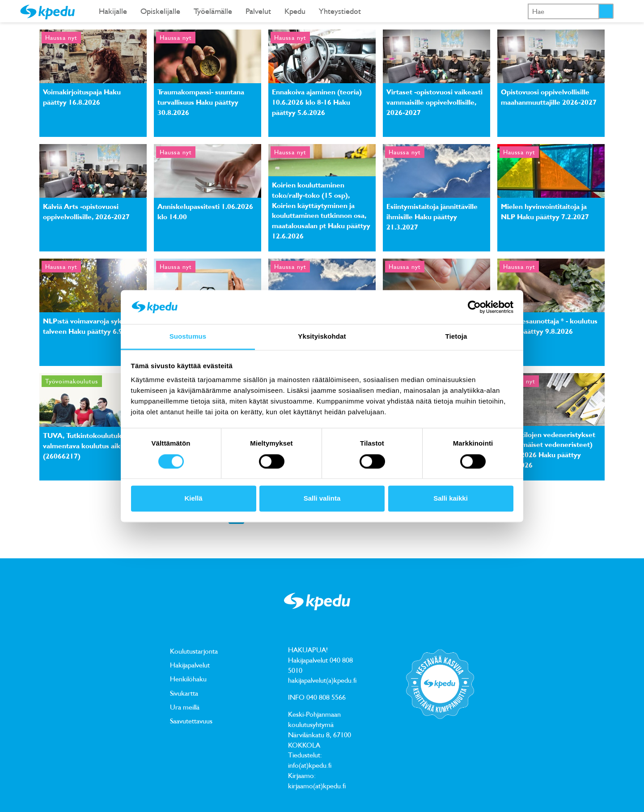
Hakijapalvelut (190, 665)
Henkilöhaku (188, 679)
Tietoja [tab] (456, 337)
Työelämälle (213, 11)
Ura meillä (185, 707)
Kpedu (295, 11)
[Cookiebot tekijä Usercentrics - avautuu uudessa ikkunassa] (474, 307)
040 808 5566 (326, 697)
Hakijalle (113, 11)
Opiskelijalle (160, 11)
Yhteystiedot (340, 11)
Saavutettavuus (191, 721)
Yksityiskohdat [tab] (322, 337)
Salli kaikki (451, 499)
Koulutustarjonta (194, 651)
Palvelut (258, 11)
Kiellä (193, 499)
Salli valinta (322, 499)
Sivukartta (184, 693)
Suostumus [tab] (188, 337)
